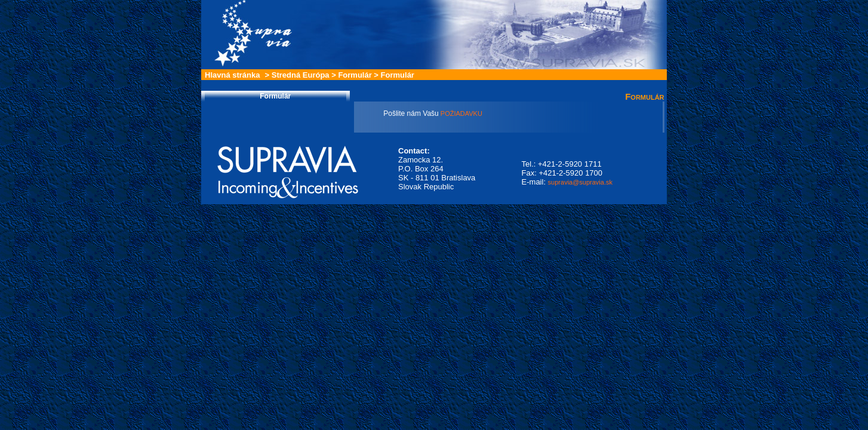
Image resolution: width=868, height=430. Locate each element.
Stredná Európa (301, 75)
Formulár (355, 75)
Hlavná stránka (233, 75)
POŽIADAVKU (461, 113)
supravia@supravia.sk (580, 182)
